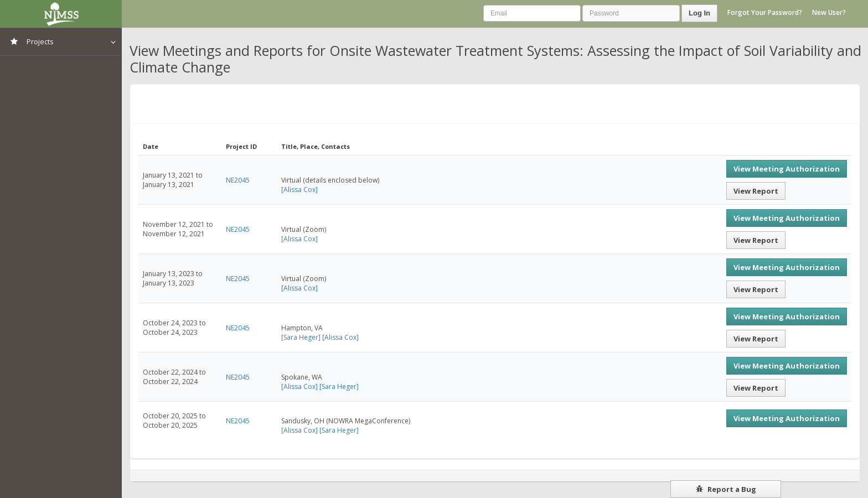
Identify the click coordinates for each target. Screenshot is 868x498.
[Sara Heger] (301, 337)
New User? (829, 12)
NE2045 (238, 180)
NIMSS (61, 14)
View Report (756, 191)
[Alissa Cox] (299, 190)
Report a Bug (726, 489)
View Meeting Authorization (787, 169)
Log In (699, 13)
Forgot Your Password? (765, 12)
